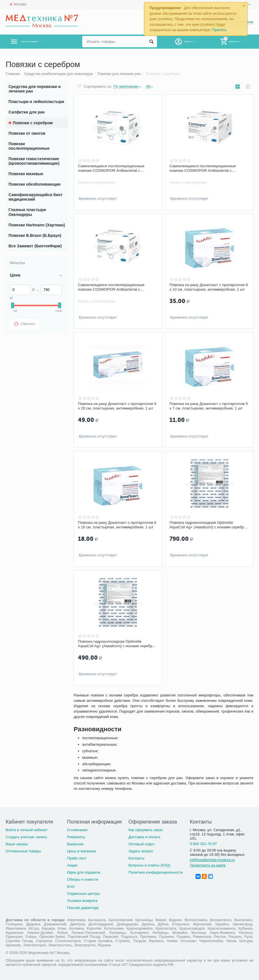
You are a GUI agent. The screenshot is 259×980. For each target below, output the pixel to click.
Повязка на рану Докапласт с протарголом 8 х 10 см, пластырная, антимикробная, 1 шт (209, 287)
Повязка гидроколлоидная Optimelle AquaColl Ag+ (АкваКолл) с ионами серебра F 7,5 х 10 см (111, 644)
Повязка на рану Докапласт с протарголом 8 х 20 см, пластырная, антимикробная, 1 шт (117, 406)
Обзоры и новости (83, 879)
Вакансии (75, 844)
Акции (72, 865)
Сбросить (25, 324)
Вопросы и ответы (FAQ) (149, 865)
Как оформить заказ (146, 830)
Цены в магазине (82, 851)
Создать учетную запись (26, 837)
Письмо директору (83, 908)
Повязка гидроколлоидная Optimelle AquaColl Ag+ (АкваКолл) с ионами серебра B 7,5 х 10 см (203, 525)
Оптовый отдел (141, 844)
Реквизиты (76, 837)
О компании (77, 830)
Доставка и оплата (144, 837)
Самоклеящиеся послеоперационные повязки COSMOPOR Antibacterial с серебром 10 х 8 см (113, 287)
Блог (71, 886)
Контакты (136, 858)
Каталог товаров (39, 42)
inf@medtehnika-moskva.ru (212, 860)
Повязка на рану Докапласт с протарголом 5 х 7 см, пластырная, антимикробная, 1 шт (209, 406)
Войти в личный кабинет (27, 830)
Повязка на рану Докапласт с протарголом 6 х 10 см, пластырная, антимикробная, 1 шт (117, 525)
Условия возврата (82, 901)
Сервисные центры (84, 894)
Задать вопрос (141, 851)
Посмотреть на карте (208, 865)
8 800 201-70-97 (203, 844)
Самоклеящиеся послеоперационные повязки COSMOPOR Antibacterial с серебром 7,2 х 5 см (204, 168)
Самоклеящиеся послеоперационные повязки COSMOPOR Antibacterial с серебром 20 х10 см (113, 168)
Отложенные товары (23, 851)
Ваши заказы (17, 844)
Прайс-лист (77, 858)
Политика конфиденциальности (156, 872)
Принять (219, 30)
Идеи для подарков (84, 872)
